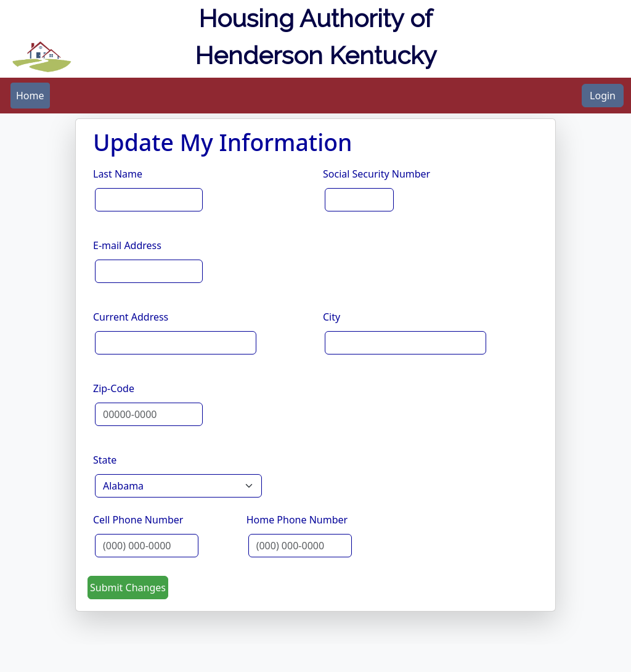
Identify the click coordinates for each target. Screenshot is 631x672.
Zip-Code (114, 388)
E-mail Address (127, 245)
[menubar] (30, 96)
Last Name (118, 174)
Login (603, 96)
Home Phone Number (297, 520)
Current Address (131, 317)
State (105, 460)
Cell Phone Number (138, 520)
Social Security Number (377, 174)
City (332, 317)
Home (30, 96)
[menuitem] (30, 96)
